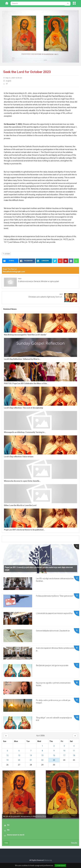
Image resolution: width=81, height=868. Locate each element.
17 (64, 755)
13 (19, 755)
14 (31, 755)
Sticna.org (48, 860)
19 (7, 760)
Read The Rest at (14, 270)
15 (42, 755)
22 (42, 760)
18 (74, 755)
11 (74, 751)
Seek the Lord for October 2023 (27, 72)
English (9, 81)
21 (31, 760)
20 (19, 760)
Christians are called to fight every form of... (46, 297)
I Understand (60, 865)
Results (74, 843)
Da (8, 825)
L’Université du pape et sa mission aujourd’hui (54, 613)
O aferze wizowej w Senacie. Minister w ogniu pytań (39, 281)
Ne (8, 830)
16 (54, 755)
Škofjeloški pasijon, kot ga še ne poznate (52, 665)
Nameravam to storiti (16, 835)
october (6, 254)
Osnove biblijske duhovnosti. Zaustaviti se (53, 631)
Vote (6, 843)
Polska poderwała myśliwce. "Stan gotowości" (55, 596)
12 (7, 755)
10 (64, 751)
